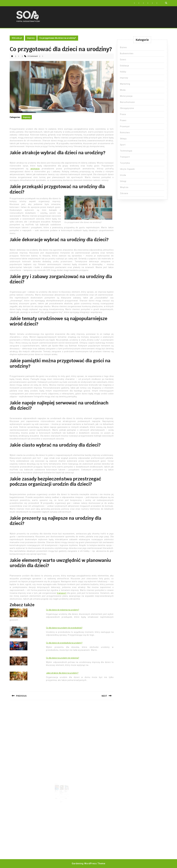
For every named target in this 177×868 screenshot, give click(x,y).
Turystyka (125, 163)
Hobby (123, 72)
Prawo (123, 120)
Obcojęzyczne (127, 108)
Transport (125, 157)
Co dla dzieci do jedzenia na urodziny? (63, 610)
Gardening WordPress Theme (88, 864)
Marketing (125, 84)
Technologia (126, 151)
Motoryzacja (126, 96)
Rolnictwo (125, 133)
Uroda (123, 175)
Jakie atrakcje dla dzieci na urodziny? (62, 673)
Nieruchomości (127, 102)
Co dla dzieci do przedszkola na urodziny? (64, 643)
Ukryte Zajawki (127, 169)
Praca (123, 114)
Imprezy (31, 38)
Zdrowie (124, 193)
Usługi (123, 181)
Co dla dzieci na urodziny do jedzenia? (63, 658)
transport (62, 593)
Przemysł (125, 126)
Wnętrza (124, 187)
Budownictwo (127, 53)
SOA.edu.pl (17, 38)
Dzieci (123, 60)
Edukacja (125, 66)
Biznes (123, 47)
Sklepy (123, 139)
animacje (35, 169)
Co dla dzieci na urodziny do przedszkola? (64, 628)
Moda (123, 90)
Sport (123, 145)
